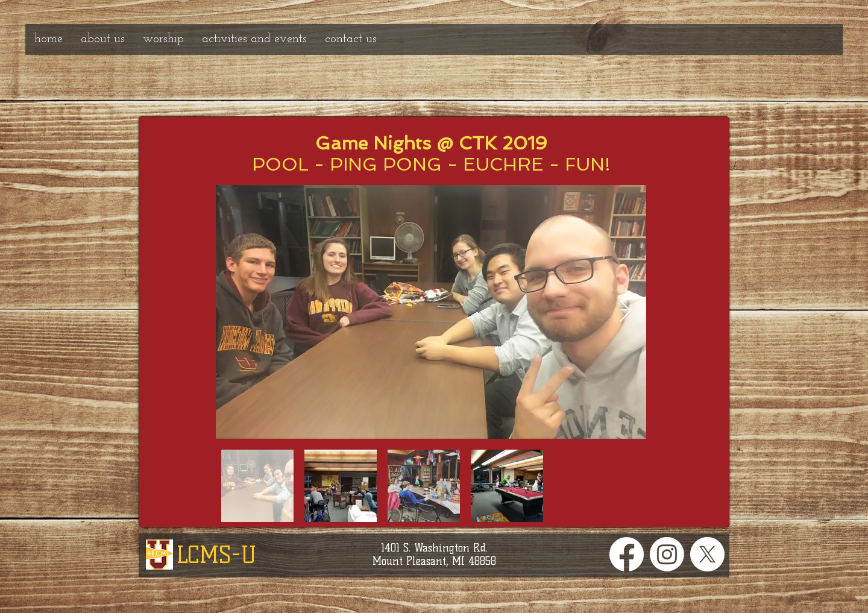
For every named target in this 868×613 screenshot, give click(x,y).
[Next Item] (625, 312)
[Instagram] (667, 554)
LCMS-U (216, 555)
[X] (707, 554)
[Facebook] (627, 554)
